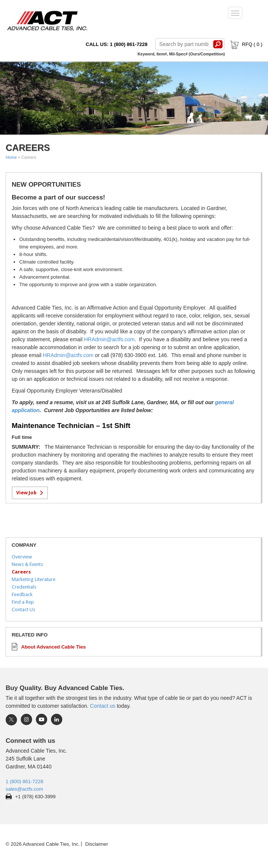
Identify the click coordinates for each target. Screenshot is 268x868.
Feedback (22, 594)
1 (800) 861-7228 (25, 781)
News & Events (27, 564)
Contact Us (23, 610)
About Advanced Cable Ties (53, 647)
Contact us (102, 706)
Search (218, 44)
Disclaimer (97, 844)
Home (11, 157)
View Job (26, 493)
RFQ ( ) (246, 44)
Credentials (24, 587)
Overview (22, 557)
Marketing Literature (34, 579)
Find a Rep (23, 602)
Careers (21, 572)
